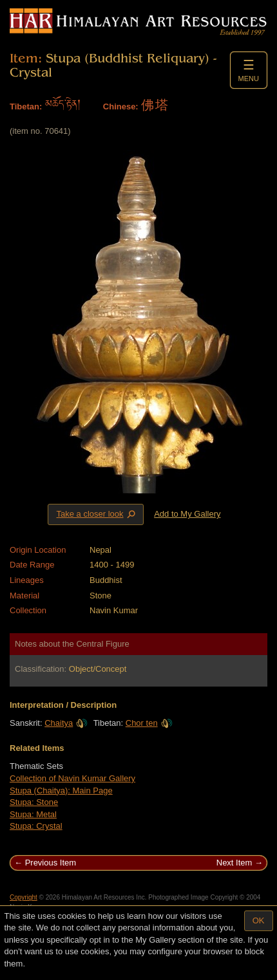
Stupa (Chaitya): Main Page (61, 790)
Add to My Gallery (187, 514)
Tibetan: (26, 106)
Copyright (24, 897)
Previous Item (51, 863)
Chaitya (66, 723)
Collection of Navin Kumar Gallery (72, 778)
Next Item (234, 863)
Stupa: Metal (33, 814)
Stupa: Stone (34, 802)
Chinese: (121, 106)
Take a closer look (97, 514)
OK (259, 920)
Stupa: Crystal (36, 826)
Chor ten (149, 723)
